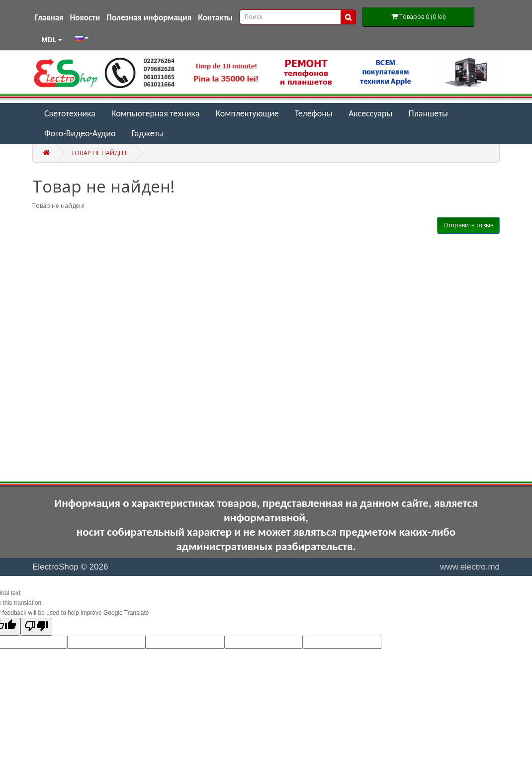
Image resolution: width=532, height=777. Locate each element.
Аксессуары (371, 113)
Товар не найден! (99, 153)
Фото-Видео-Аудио (80, 133)
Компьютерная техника (156, 113)
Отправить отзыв (468, 225)
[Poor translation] (36, 627)
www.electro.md (470, 567)
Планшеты (428, 113)
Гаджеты (147, 133)
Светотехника (70, 113)
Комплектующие (247, 113)
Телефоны (314, 113)
